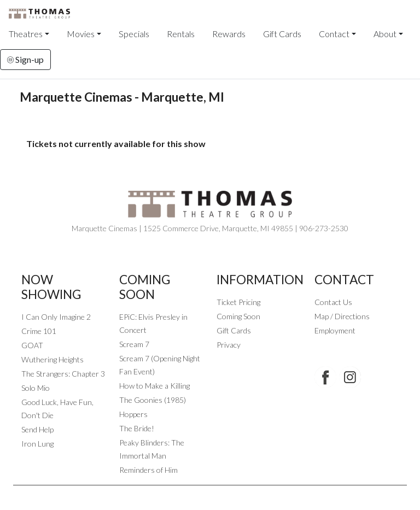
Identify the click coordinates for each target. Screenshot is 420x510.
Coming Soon (238, 316)
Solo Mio (36, 388)
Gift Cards (282, 34)
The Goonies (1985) (153, 400)
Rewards (229, 34)
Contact (334, 34)
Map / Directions (342, 316)
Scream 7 (134, 344)
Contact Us (333, 302)
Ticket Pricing (238, 302)
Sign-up (25, 59)
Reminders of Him (148, 470)
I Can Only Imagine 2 (56, 317)
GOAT (32, 345)
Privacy (229, 345)
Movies (81, 34)
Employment (335, 330)
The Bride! (137, 428)
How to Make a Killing (154, 386)
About (385, 34)
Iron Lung (37, 444)
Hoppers (133, 414)
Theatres (26, 34)
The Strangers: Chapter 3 (63, 374)
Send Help (37, 429)
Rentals (181, 34)
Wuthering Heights (52, 359)
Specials (134, 34)
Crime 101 (39, 331)
